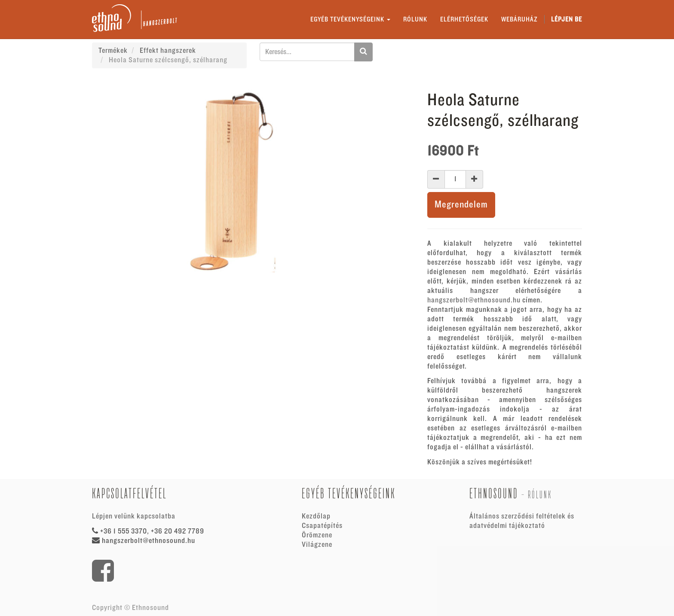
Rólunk (540, 495)
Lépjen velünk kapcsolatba (134, 516)
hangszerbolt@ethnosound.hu (474, 300)
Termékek (113, 51)
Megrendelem (461, 205)
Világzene (317, 545)
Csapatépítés (322, 526)
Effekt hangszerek (168, 51)
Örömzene (317, 535)
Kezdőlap (316, 516)
